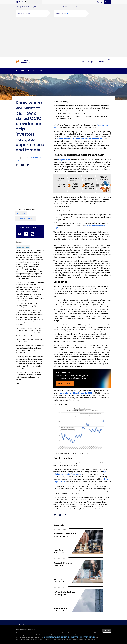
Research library (101, 593)
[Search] (109, 24)
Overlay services (85, 597)
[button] (32, 13)
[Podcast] (33, 196)
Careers (99, 617)
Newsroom (100, 614)
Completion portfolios (86, 603)
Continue (107, 631)
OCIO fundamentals (102, 591)
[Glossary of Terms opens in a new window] (23, 209)
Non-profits (67, 599)
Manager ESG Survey (102, 599)
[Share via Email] (22, 127)
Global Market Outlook (103, 595)
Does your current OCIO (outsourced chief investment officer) (80, 101)
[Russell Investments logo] (25, 24)
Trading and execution (86, 601)
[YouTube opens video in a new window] (20, 196)
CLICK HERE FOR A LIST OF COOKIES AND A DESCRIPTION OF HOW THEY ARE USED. (69, 637)
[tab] (20, 2)
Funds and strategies (70, 593)
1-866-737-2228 (52, 591)
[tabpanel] (63, 12)
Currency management (86, 599)
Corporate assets (69, 605)
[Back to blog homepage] (30, 33)
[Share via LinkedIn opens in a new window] (17, 127)
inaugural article (64, 122)
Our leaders (100, 611)
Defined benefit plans (70, 595)
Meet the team (52, 595)
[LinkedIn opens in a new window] (26, 196)
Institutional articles (102, 601)
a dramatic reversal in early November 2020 (76, 355)
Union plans (67, 597)
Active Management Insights (104, 597)
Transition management (87, 595)
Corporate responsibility (103, 612)
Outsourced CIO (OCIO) (70, 591)
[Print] (28, 127)
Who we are (100, 608)
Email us (50, 593)
